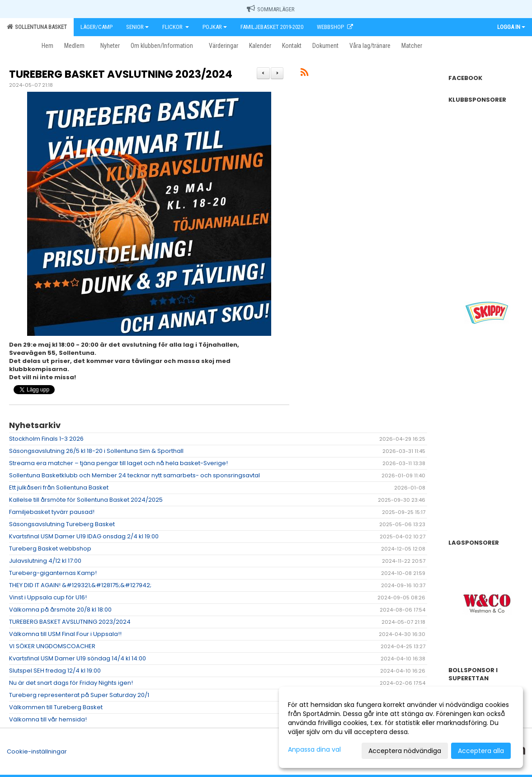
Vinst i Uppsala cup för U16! (48, 597)
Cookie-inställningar (37, 751)
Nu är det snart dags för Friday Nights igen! (71, 683)
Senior (137, 27)
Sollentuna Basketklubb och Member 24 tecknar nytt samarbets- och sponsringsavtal (134, 475)
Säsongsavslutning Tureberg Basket (62, 524)
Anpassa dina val (314, 749)
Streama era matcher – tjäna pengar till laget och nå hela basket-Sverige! (118, 463)
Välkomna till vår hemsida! (48, 719)
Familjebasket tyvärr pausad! (52, 512)
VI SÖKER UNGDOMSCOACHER (52, 646)
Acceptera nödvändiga (405, 751)
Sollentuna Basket (37, 27)
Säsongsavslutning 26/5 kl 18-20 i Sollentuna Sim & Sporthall (96, 451)
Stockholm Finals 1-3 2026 (46, 439)
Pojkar (215, 27)
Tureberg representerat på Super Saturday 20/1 (79, 695)
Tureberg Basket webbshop (50, 549)
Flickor (176, 27)
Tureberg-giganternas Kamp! (53, 573)
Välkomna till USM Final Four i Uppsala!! (65, 634)
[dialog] (401, 727)
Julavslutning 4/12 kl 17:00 (45, 561)
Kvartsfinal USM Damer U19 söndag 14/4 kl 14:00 (78, 658)
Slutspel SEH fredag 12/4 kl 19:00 (55, 671)
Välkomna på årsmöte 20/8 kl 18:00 (60, 610)
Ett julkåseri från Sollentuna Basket (59, 487)
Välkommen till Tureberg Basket (56, 707)
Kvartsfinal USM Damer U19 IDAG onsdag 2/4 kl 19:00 (84, 536)
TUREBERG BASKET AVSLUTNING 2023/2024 (121, 74)
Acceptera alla (481, 751)
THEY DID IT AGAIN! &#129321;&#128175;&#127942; (80, 585)
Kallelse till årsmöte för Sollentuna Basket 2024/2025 (86, 500)
